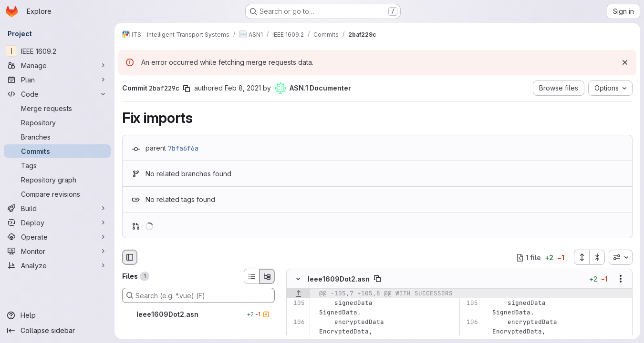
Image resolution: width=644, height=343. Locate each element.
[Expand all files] (582, 257)
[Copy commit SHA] (187, 89)
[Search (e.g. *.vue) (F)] (198, 295)
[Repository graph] (57, 180)
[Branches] (57, 137)
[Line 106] (297, 323)
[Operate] (57, 237)
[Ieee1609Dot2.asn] (198, 314)
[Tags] (57, 165)
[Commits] (57, 151)
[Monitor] (57, 251)
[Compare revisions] (57, 194)
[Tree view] (267, 276)
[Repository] (57, 122)
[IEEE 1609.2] (57, 51)
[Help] (57, 315)
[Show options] (621, 279)
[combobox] (621, 257)
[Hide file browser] (130, 257)
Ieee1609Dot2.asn (339, 279)
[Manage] (57, 65)
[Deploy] (57, 222)
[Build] (57, 208)
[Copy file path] (377, 279)
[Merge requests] (57, 108)
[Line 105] (297, 303)
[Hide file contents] (298, 279)
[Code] (57, 94)
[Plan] (57, 80)
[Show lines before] (298, 294)
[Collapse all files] (597, 257)
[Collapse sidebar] (57, 331)
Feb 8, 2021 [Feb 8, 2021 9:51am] (243, 88)
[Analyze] (57, 265)
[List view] (251, 276)
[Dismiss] (625, 62)
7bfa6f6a (183, 148)
